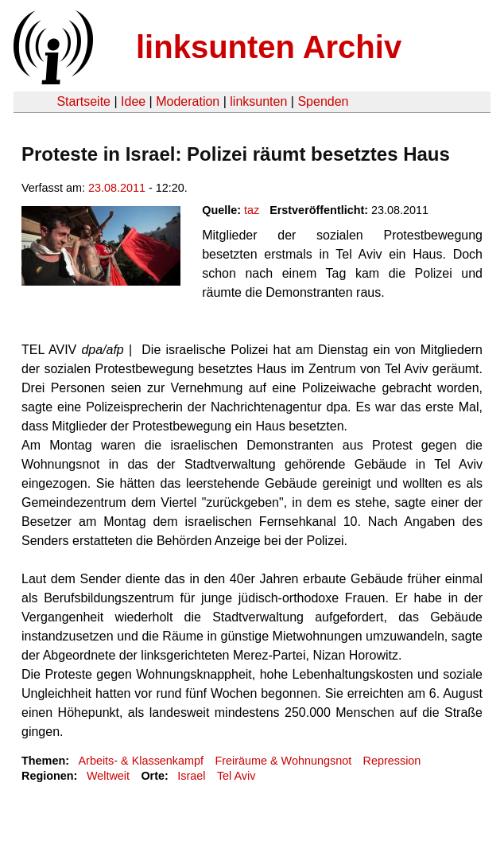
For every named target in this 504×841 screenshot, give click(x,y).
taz (252, 210)
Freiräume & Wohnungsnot (283, 761)
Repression (392, 761)
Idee (133, 101)
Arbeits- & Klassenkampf (141, 761)
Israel (191, 776)
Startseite (83, 101)
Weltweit (108, 776)
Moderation (188, 101)
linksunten (258, 101)
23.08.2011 (117, 188)
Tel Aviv (236, 776)
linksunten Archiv (269, 47)
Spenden (323, 101)
